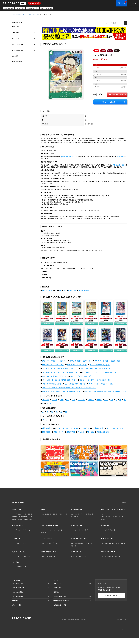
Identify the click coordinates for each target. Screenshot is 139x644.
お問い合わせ (57, 589)
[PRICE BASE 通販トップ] (21, 625)
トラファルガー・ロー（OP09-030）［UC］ (97, 374)
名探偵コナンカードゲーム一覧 (83, 549)
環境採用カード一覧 (17, 525)
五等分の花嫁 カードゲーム (50, 557)
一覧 (37, 15)
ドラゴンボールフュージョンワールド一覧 (112, 522)
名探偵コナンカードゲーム (80, 544)
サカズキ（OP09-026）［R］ (53, 370)
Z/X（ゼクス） (16, 568)
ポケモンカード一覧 (21, 520)
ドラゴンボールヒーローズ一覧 (54, 536)
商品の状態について (68, 157)
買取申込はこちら (111, 601)
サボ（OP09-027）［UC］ (77, 370)
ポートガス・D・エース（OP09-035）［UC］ (59, 386)
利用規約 (120, 157)
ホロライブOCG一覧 (21, 549)
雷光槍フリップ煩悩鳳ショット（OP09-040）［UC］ (62, 397)
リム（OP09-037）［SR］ (52, 390)
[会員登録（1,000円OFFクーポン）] (84, 31)
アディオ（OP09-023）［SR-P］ (54, 367)
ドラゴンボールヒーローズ (50, 531)
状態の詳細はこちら (119, 165)
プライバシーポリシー (60, 602)
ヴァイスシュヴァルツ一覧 (23, 536)
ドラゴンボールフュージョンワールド (113, 515)
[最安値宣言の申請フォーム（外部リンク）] (84, 37)
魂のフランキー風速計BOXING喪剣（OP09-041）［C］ (106, 397)
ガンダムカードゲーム (108, 544)
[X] (126, 625)
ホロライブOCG (17, 544)
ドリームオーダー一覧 (51, 549)
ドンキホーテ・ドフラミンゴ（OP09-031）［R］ (61, 378)
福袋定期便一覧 (16, 522)
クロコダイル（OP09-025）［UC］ (108, 367)
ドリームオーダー (47, 544)
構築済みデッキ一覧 (27, 522)
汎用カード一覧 (63, 520)
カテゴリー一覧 (16, 611)
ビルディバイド (106, 531)
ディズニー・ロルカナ (19, 557)
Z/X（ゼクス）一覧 (21, 572)
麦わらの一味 (84, 291)
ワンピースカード (29, 15)
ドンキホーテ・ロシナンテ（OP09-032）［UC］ (100, 378)
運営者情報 (15, 606)
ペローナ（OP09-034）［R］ (81, 382)
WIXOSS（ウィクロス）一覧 (113, 562)
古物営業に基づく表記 (60, 611)
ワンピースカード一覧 (81, 520)
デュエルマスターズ (77, 531)
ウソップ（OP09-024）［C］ (81, 367)
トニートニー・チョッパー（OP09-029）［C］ (60, 374)
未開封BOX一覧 (28, 525)
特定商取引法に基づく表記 (61, 606)
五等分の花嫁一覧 (50, 562)
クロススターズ (76, 557)
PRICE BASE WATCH (18, 593)
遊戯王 (44, 515)
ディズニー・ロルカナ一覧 (23, 562)
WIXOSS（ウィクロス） (109, 557)
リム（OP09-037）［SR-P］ (75, 390)
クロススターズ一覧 (81, 562)
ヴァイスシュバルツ (18, 531)
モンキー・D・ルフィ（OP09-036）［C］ (95, 386)
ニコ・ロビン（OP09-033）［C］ (55, 382)
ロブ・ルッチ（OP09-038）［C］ (101, 390)
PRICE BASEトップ (17, 589)
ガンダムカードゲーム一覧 (112, 549)
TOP (13, 520)
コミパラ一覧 (75, 522)
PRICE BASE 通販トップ (19, 598)
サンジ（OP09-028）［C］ (100, 370)
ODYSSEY (72, 291)
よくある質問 (57, 593)
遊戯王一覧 (48, 520)
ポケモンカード (17, 515)
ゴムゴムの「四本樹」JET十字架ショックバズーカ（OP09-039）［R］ (69, 393)
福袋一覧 (30, 520)
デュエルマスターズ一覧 (82, 536)
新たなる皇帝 (47, 291)
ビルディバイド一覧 (110, 536)
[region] (71, 9)
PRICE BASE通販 (17, 15)
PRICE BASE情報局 (17, 602)
